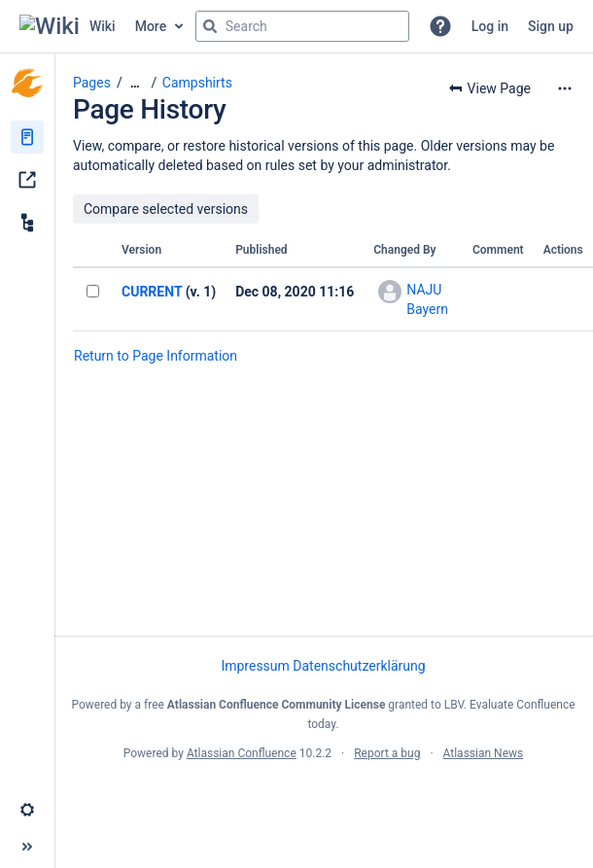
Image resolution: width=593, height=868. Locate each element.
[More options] (565, 88)
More (151, 26)
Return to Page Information (156, 356)
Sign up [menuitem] (551, 26)
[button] (440, 26)
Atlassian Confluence (242, 753)
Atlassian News (484, 753)
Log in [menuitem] (490, 26)
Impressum (255, 666)
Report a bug (387, 753)
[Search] (210, 26)
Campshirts (197, 83)
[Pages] (27, 137)
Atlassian (323, 796)
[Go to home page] (68, 26)
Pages (92, 83)
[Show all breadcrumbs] (135, 83)
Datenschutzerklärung (359, 666)
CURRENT (152, 292)
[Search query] (302, 26)
